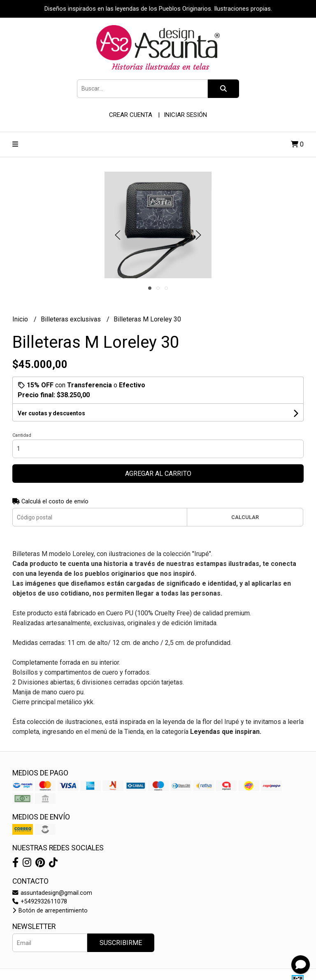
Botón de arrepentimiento (50, 911)
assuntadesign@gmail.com (52, 893)
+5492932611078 (40, 902)
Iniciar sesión (185, 115)
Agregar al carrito (158, 474)
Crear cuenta (131, 115)
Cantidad (22, 435)
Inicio (21, 319)
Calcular (245, 517)
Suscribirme (121, 943)
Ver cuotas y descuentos (51, 413)
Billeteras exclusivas (72, 319)
